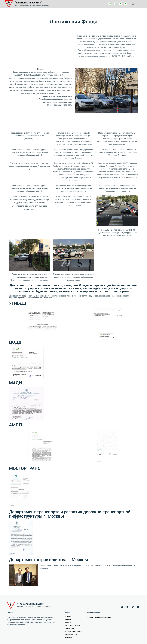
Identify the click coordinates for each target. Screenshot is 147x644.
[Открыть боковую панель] (140, 4)
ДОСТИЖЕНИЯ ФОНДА (72, 626)
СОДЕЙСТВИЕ (69, 628)
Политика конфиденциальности (100, 617)
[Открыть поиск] (133, 4)
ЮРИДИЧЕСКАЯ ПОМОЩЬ (73, 631)
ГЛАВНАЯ (68, 617)
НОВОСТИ (68, 623)
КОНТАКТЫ (69, 637)
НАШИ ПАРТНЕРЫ (71, 634)
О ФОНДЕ (68, 620)
